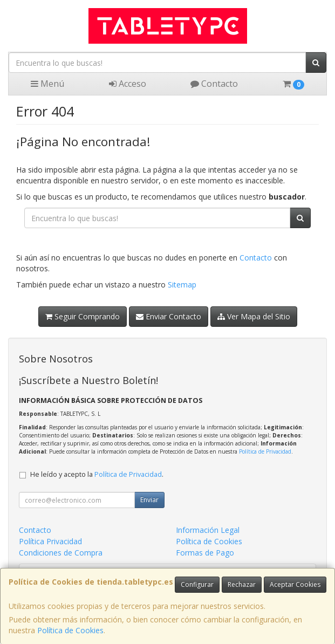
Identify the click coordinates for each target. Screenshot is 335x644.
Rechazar (242, 584)
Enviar (149, 500)
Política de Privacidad (265, 451)
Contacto (214, 84)
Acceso (128, 84)
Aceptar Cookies (295, 584)
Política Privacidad (50, 541)
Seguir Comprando (83, 316)
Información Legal (208, 530)
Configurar (197, 584)
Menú (47, 84)
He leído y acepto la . (97, 474)
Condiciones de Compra (61, 553)
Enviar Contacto (169, 316)
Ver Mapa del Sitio (254, 316)
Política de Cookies (70, 630)
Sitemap (182, 285)
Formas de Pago (205, 553)
